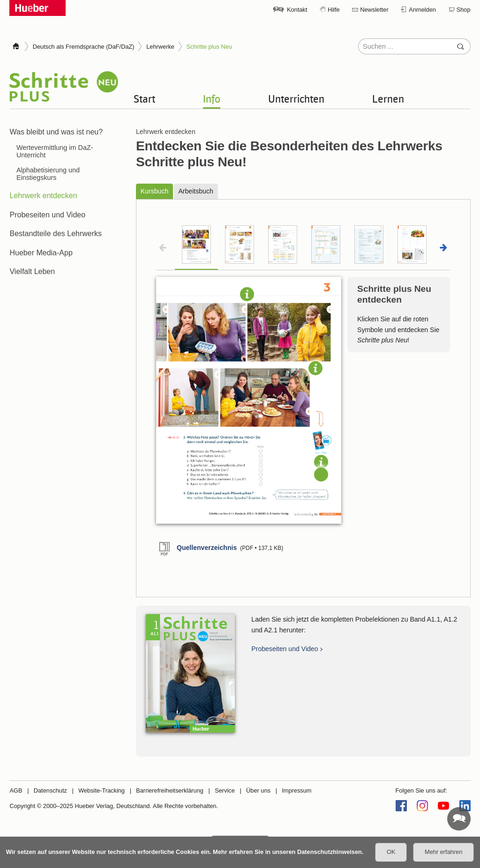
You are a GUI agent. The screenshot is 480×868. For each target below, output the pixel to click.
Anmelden (422, 10)
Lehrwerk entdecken (43, 196)
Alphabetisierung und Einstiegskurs (48, 174)
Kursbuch (154, 192)
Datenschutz (50, 790)
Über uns (258, 790)
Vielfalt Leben (32, 271)
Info (212, 98)
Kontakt (297, 10)
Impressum (296, 790)
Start (144, 98)
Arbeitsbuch (195, 192)
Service (225, 790)
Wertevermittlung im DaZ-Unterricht (55, 151)
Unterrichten (296, 98)
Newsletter (374, 10)
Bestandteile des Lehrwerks (56, 234)
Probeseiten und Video (47, 215)
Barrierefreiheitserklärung (170, 790)
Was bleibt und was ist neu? (56, 132)
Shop (464, 10)
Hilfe (334, 10)
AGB (16, 790)
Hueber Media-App (41, 253)
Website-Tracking (101, 790)
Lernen (388, 98)
